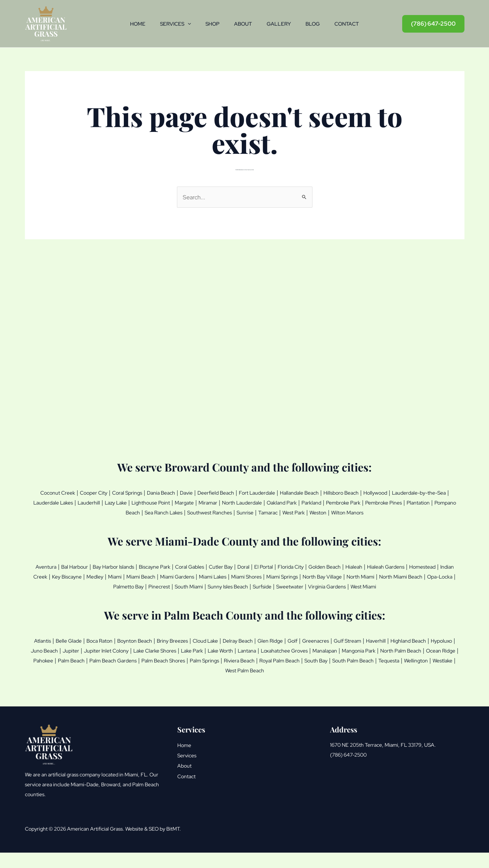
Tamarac (362, 511)
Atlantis (45, 657)
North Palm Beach (139, 676)
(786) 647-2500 (348, 770)
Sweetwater (394, 594)
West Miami (246, 603)
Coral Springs (140, 492)
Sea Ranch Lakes (238, 511)
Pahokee (221, 676)
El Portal (310, 575)
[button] (182, 24)
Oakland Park (403, 502)
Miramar (315, 502)
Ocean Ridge (187, 676)
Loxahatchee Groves (418, 667)
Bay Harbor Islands (132, 575)
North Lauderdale (356, 502)
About (243, 24)
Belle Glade (76, 657)
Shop (210, 24)
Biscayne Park (181, 575)
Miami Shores (365, 584)
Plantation (145, 511)
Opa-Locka (163, 594)
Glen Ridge (316, 657)
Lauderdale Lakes (132, 502)
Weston (421, 511)
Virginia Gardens (437, 594)
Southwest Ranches (293, 511)
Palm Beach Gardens (304, 676)
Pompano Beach (187, 511)
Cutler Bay (260, 575)
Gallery (282, 24)
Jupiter (165, 667)
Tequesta (269, 686)
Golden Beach (381, 575)
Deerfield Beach (245, 492)
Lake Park (309, 667)
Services (170, 24)
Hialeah (416, 575)
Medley (187, 584)
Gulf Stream (406, 657)
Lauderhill (175, 502)
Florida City (342, 575)
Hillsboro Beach (394, 492)
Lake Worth (342, 667)
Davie (210, 492)
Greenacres (368, 657)
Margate (288, 502)
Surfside (361, 594)
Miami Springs (407, 584)
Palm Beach (254, 676)
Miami (210, 584)
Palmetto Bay (203, 594)
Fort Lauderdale (294, 492)
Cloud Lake (239, 657)
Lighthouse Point (248, 502)
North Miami (69, 594)
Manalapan (49, 676)
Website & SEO (142, 844)
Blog (318, 24)
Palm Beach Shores (364, 676)
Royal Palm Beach (139, 686)
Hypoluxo (100, 667)
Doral (287, 575)
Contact (355, 24)
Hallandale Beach (344, 492)
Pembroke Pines (104, 511)
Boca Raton (112, 657)
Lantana (374, 667)
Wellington (301, 686)
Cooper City (100, 492)
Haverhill (439, 657)
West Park (392, 511)
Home (129, 24)
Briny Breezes (200, 657)
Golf (342, 657)
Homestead (75, 584)
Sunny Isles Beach (320, 594)
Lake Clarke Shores (264, 667)
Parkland (437, 502)
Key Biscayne (153, 584)
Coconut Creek (58, 492)
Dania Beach (180, 492)
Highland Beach (61, 667)
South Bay (183, 686)
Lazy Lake (207, 502)
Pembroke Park (56, 511)
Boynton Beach (155, 657)
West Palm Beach (373, 686)
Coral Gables (223, 575)
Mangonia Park (89, 676)
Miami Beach (240, 584)
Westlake (332, 686)
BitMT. (174, 844)
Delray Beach (277, 657)
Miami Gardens (283, 584)
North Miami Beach (117, 594)
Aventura (51, 575)
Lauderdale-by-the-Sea (70, 502)
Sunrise (335, 511)
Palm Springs (413, 676)
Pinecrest (239, 594)
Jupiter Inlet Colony (206, 667)
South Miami (274, 594)
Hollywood (435, 492)
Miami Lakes (325, 584)
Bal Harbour (85, 575)
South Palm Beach (227, 686)
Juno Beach (134, 667)
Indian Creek (113, 584)
